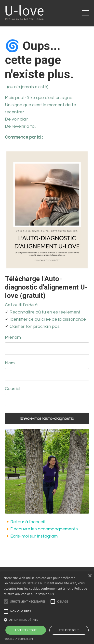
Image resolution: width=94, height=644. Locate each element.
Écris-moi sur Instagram (34, 536)
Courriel (13, 389)
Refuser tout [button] (69, 630)
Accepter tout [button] (26, 630)
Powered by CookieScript (18, 639)
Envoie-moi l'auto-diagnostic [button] (47, 418)
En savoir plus (44, 594)
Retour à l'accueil (27, 522)
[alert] (47, 608)
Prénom (13, 337)
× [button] (90, 576)
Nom (10, 363)
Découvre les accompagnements (44, 529)
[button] (47, 620)
